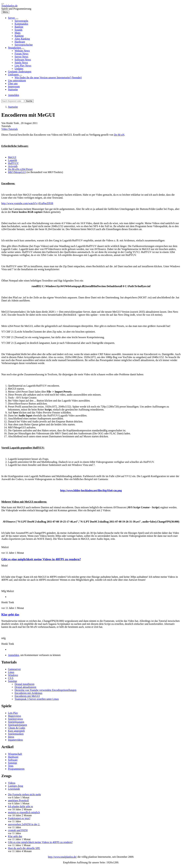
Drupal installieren (25, 684)
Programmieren (16, 769)
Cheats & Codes (17, 728)
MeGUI (12, 157)
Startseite (13, 107)
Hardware (13, 757)
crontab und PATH (18, 830)
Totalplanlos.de (9, 6)
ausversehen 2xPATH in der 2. (24, 824)
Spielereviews (15, 719)
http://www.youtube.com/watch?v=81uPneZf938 (27, 203)
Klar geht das (10, 614)
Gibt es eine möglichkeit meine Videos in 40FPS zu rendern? (41, 559)
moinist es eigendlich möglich (24, 812)
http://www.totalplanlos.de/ (62, 857)
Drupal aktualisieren (25, 687)
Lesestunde (14, 789)
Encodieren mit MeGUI (27, 696)
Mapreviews (15, 716)
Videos (12, 783)
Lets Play (13, 713)
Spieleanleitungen (17, 725)
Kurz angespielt (16, 731)
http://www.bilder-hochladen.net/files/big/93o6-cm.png (91, 490)
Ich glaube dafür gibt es (20, 806)
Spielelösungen (16, 722)
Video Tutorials (10, 129)
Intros (11, 737)
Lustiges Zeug (15, 786)
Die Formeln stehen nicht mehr (24, 794)
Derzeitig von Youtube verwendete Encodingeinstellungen (45, 690)
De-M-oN (119, 135)
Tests (11, 766)
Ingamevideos (15, 740)
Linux (11, 672)
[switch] (3, 4)
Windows (13, 675)
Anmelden (14, 95)
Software (13, 760)
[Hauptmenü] (5, 12)
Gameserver (14, 669)
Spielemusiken (16, 734)
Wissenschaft (15, 754)
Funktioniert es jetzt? (19, 818)
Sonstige (13, 681)
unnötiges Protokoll (18, 800)
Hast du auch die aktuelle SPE (24, 848)
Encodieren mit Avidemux (29, 693)
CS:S (11, 678)
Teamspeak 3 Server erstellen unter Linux (37, 699)
